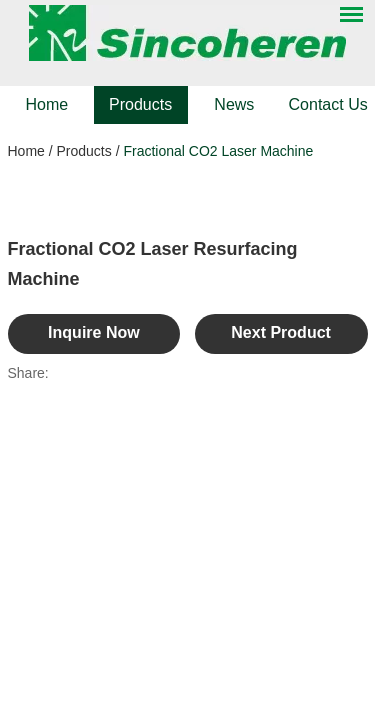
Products (140, 104)
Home (47, 104)
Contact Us (328, 104)
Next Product (281, 332)
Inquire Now (94, 332)
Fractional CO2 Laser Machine (218, 151)
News (234, 104)
